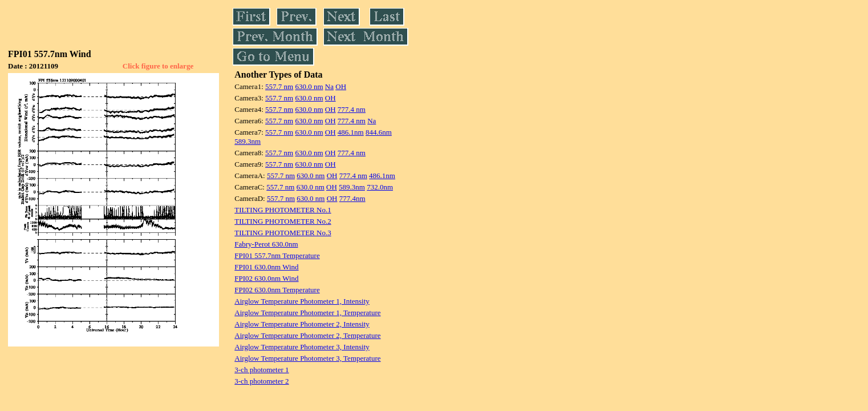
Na (329, 86)
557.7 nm (279, 86)
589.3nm (248, 141)
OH (341, 86)
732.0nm (380, 187)
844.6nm (379, 132)
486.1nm (351, 132)
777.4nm (352, 198)
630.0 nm (309, 86)
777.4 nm (352, 109)
